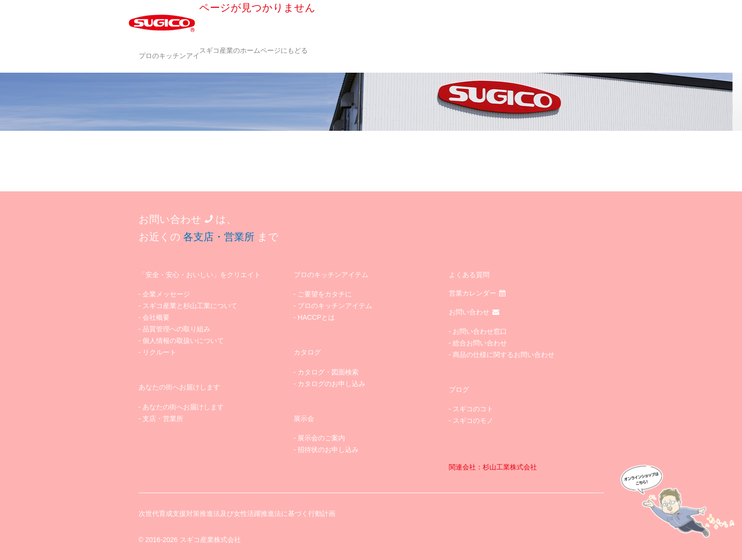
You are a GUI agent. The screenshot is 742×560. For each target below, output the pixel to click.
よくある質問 (469, 275)
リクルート (159, 352)
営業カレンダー (477, 293)
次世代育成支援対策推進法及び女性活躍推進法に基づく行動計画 (237, 513)
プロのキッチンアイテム (176, 56)
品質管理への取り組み (176, 329)
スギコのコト (473, 409)
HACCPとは (316, 317)
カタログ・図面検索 (328, 372)
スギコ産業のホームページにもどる (253, 50)
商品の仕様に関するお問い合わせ (504, 355)
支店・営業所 (163, 419)
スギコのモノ (473, 420)
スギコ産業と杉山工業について (190, 306)
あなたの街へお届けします (183, 407)
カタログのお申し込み (332, 384)
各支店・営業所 (219, 237)
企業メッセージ (166, 294)
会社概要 (156, 317)
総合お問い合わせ (480, 343)
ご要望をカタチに (325, 294)
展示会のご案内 (321, 438)
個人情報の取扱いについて (183, 341)
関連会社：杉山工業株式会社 (493, 467)
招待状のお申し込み (328, 450)
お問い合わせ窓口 (480, 331)
